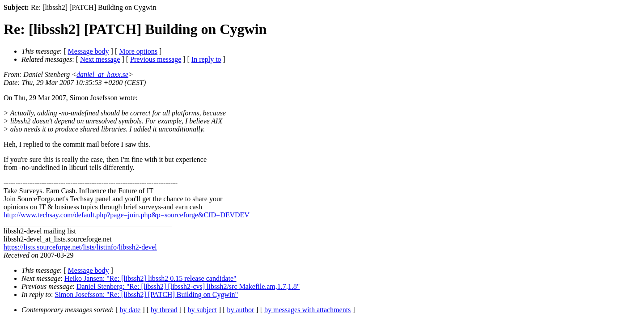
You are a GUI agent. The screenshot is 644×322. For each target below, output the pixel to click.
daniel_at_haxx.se (102, 74)
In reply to (206, 59)
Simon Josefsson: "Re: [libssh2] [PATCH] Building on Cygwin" (146, 294)
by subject (202, 310)
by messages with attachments (307, 310)
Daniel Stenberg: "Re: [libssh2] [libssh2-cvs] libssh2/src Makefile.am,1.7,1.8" (188, 286)
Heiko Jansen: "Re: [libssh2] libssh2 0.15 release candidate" (150, 278)
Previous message (156, 59)
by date (130, 310)
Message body (89, 51)
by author (240, 310)
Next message (100, 59)
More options (138, 51)
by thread (164, 310)
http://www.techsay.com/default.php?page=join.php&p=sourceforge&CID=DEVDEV (127, 215)
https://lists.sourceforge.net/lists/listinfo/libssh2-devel (80, 247)
